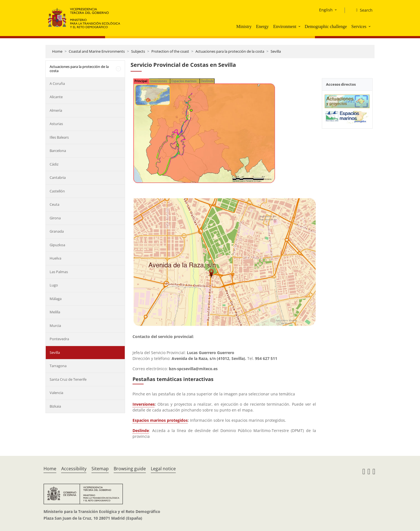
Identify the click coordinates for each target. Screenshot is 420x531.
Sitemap (100, 469)
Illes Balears (59, 137)
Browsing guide (130, 469)
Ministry (244, 26)
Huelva (55, 258)
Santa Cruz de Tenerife (68, 379)
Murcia (55, 326)
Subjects (138, 51)
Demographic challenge (326, 26)
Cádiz (54, 164)
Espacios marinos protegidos (160, 420)
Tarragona (58, 366)
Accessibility (74, 469)
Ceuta (54, 204)
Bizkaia (55, 406)
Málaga (56, 299)
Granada (57, 231)
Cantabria (58, 177)
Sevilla (276, 51)
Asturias (56, 124)
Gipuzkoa (57, 245)
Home (57, 51)
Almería (56, 110)
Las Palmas (59, 272)
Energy (262, 26)
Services (359, 26)
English (326, 10)
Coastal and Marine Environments (97, 51)
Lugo (54, 285)
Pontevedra (59, 339)
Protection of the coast (170, 51)
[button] (300, 26)
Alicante (56, 97)
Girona (55, 218)
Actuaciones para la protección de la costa (230, 51)
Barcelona (58, 151)
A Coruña (57, 83)
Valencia (56, 393)
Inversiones (144, 404)
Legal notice (163, 469)
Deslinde (141, 430)
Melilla (55, 312)
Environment (285, 26)
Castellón (57, 191)
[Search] (362, 10)
